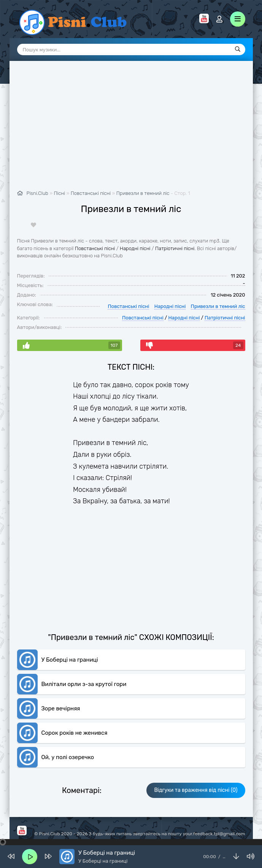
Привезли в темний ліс (143, 193)
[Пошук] (238, 49)
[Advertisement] (131, 129)
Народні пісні (135, 248)
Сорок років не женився (75, 733)
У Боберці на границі (70, 660)
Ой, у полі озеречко (68, 757)
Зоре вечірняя (61, 708)
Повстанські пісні (95, 248)
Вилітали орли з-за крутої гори (84, 684)
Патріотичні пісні (175, 248)
